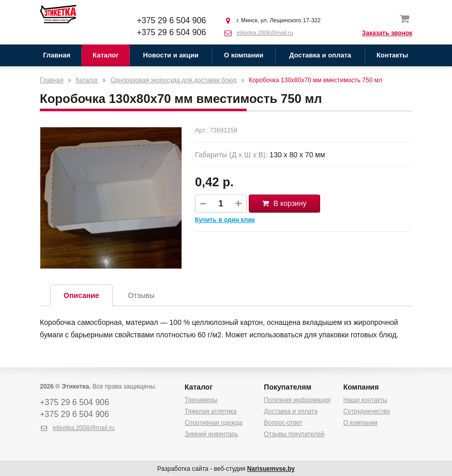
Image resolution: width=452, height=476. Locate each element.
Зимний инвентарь (211, 434)
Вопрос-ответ (283, 423)
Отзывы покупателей (294, 434)
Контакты (392, 55)
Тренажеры (201, 400)
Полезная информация (297, 400)
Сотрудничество (367, 411)
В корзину (284, 203)
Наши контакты (365, 400)
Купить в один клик (225, 220)
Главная (57, 55)
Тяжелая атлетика (210, 411)
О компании (244, 55)
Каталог (106, 55)
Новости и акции (171, 55)
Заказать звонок (387, 33)
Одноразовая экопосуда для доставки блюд (174, 80)
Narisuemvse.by (271, 469)
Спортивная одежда (214, 423)
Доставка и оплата (320, 55)
